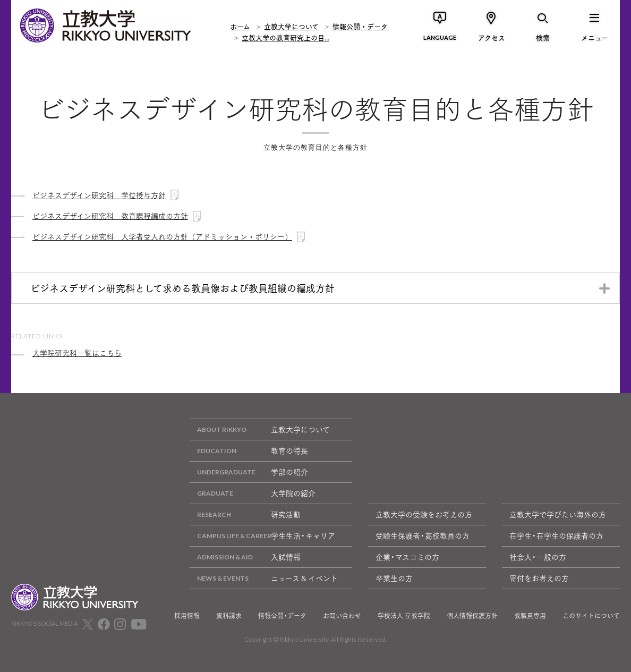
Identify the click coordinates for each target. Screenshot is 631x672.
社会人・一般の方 (538, 557)
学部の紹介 (249, 472)
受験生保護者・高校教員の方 (423, 535)
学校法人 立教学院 (404, 616)
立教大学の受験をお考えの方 (424, 514)
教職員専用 (530, 616)
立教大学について (291, 26)
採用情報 (187, 616)
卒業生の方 (394, 578)
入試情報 (245, 557)
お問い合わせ (342, 616)
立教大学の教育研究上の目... (285, 37)
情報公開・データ (360, 26)
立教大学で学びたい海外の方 (558, 514)
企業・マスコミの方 (407, 557)
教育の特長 (249, 451)
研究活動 (245, 514)
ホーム (240, 26)
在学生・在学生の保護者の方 (556, 535)
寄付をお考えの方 (539, 578)
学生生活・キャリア (262, 536)
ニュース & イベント (264, 578)
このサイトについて (591, 616)
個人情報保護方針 (472, 616)
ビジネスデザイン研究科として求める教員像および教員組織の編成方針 (182, 288)
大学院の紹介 (253, 493)
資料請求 (229, 616)
